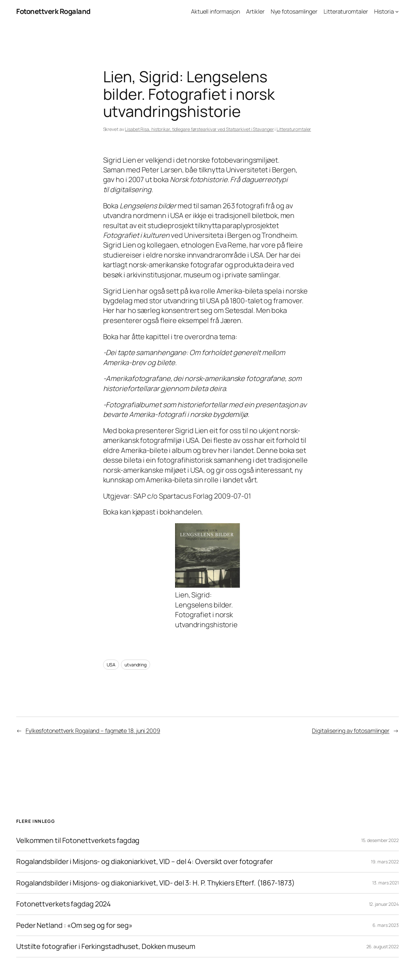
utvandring (136, 665)
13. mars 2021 (385, 883)
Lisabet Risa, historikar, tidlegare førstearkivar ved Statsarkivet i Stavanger (199, 129)
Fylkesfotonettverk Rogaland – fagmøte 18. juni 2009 (93, 731)
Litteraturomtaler (294, 129)
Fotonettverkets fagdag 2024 (64, 904)
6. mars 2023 (386, 925)
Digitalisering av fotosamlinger (351, 731)
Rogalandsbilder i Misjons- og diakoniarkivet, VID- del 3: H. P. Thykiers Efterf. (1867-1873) (155, 883)
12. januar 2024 (384, 904)
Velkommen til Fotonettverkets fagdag (78, 840)
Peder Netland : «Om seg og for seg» (75, 925)
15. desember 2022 (380, 840)
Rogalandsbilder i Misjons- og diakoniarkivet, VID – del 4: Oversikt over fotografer (145, 861)
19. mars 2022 (385, 862)
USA (111, 665)
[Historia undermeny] (397, 12)
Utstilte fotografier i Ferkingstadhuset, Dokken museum (106, 946)
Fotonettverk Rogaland (53, 11)
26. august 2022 (383, 946)
